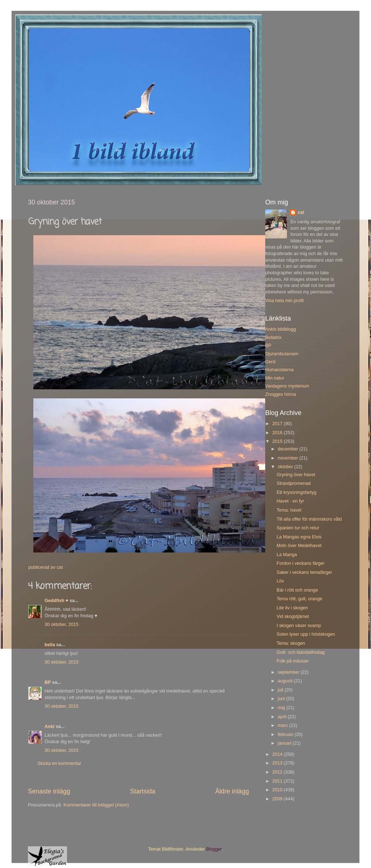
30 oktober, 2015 (62, 624)
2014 (278, 754)
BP (48, 682)
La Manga (287, 555)
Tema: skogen (291, 643)
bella (50, 645)
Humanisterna (279, 370)
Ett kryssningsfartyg (296, 492)
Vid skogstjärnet (293, 617)
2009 (278, 799)
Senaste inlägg (49, 791)
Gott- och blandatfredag (300, 652)
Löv (280, 581)
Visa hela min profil (284, 301)
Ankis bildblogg (281, 329)
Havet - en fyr (290, 501)
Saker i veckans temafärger (304, 572)
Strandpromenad (293, 483)
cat (301, 212)
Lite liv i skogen (292, 608)
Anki (49, 727)
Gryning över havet (296, 475)
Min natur (275, 378)
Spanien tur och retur (298, 528)
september (289, 672)
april (283, 717)
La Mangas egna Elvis (299, 537)
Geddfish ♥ (57, 601)
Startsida (143, 791)
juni (282, 699)
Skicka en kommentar (59, 763)
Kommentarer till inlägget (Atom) (96, 805)
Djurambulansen (282, 354)
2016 (278, 433)
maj (282, 708)
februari (286, 734)
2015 (278, 441)
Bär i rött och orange (297, 590)
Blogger (214, 849)
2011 (278, 781)
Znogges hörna (281, 394)
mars (284, 725)
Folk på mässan (293, 661)
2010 (278, 790)
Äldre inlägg (232, 791)
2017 (278, 424)
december (289, 449)
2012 (278, 772)
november (289, 458)
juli (281, 690)
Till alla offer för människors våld (309, 519)
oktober (286, 467)
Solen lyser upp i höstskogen (306, 634)
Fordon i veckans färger (300, 563)
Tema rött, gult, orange (299, 599)
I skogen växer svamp (299, 626)
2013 (278, 763)
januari (285, 743)
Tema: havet (289, 510)
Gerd (270, 362)
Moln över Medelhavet (299, 546)
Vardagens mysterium (287, 386)
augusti (286, 681)
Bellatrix (273, 338)
